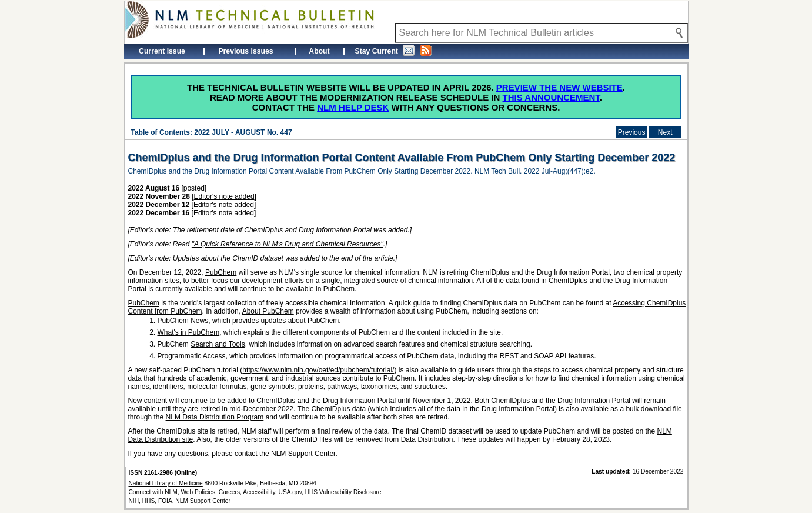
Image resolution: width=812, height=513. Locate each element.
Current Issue (162, 51)
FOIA (165, 501)
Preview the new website (559, 87)
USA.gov (290, 492)
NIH (134, 501)
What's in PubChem (189, 332)
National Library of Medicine (166, 483)
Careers (229, 492)
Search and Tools (218, 344)
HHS (149, 501)
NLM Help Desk (353, 107)
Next (665, 132)
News (199, 321)
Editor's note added (224, 196)
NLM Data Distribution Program (215, 417)
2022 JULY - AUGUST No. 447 (243, 132)
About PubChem (268, 311)
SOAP (544, 356)
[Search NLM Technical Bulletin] (541, 33)
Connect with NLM (153, 492)
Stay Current (393, 51)
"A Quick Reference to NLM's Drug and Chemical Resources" (288, 244)
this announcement (551, 97)
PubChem (221, 272)
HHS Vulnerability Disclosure (343, 492)
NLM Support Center (303, 454)
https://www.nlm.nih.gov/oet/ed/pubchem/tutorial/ (318, 370)
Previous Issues (245, 51)
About (319, 51)
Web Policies (198, 492)
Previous (632, 132)
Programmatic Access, (193, 356)
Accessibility (259, 492)
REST (509, 356)
